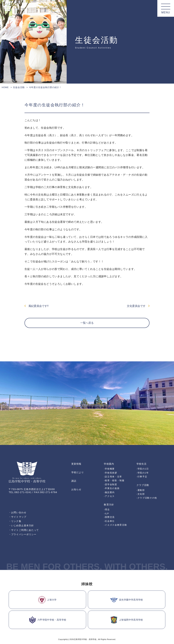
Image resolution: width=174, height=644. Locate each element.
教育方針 (109, 505)
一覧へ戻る (87, 323)
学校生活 (141, 464)
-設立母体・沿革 (113, 477)
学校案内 (109, 464)
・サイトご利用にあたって (24, 530)
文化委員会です (138, 306)
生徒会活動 (19, 87)
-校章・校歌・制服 (114, 480)
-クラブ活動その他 (147, 498)
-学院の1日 (143, 469)
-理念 (107, 510)
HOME (5, 87)
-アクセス (109, 496)
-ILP (106, 514)
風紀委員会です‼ (36, 306)
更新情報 (76, 464)
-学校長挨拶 (110, 473)
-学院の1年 (143, 473)
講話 (74, 481)
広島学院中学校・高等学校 (85, 639)
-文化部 (141, 494)
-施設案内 (109, 492)
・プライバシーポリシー (22, 534)
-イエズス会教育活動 (115, 525)
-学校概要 (109, 469)
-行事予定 (142, 477)
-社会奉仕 (109, 521)
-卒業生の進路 (112, 488)
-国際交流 (109, 517)
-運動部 (141, 490)
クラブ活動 (143, 485)
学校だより (78, 472)
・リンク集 (15, 521)
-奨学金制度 (110, 484)
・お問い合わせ (17, 512)
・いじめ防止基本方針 (21, 525)
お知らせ (76, 489)
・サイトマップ (17, 517)
